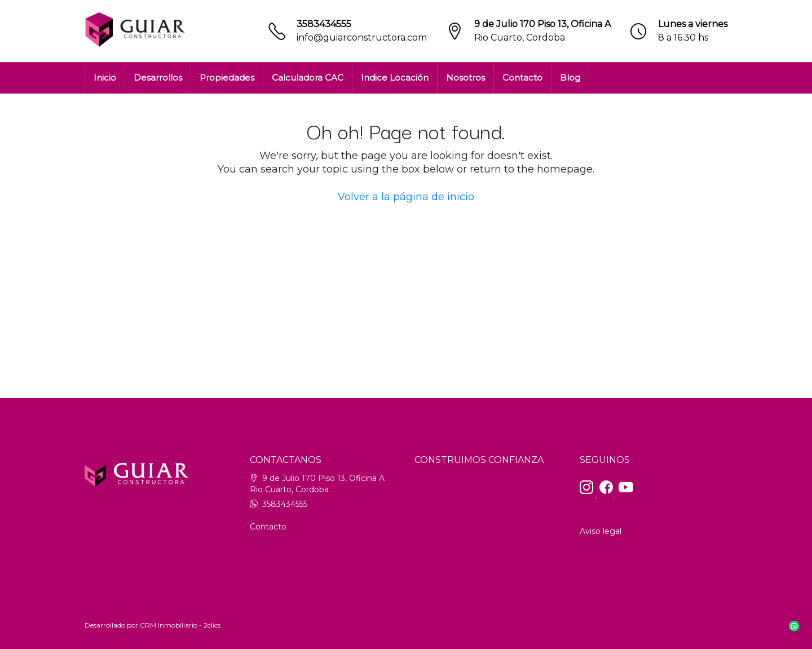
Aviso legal (601, 531)
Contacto (522, 78)
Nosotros (465, 78)
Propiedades (227, 78)
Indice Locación (395, 78)
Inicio (105, 78)
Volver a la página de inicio (406, 197)
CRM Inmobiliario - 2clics (180, 625)
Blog (570, 78)
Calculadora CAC (308, 78)
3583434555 (324, 24)
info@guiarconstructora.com (362, 37)
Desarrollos (158, 78)
